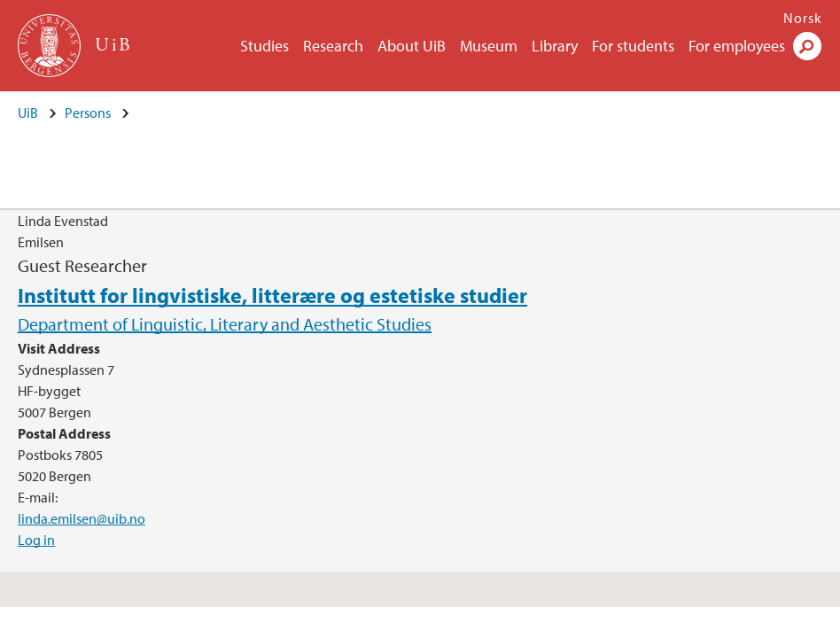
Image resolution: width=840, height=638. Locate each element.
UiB (28, 113)
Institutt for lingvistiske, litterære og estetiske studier (272, 295)
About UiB (412, 46)
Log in (36, 540)
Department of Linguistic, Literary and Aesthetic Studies (225, 324)
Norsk (803, 18)
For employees (737, 46)
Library (555, 46)
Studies (264, 46)
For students (633, 46)
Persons (88, 113)
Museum (489, 46)
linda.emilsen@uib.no (82, 518)
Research (333, 46)
